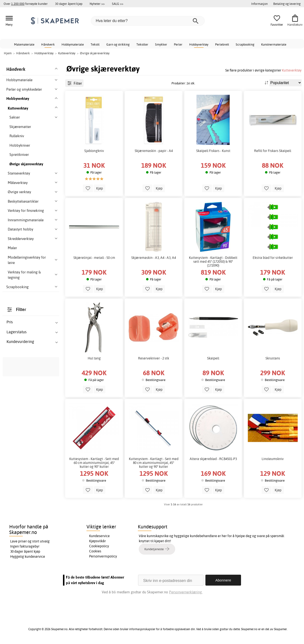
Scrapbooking (245, 44)
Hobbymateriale (73, 44)
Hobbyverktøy (199, 44)
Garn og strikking (118, 44)
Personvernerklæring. (186, 592)
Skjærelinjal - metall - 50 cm (94, 258)
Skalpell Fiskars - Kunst (213, 151)
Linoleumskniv (273, 459)
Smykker (161, 44)
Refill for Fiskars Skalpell (273, 151)
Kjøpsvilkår (97, 541)
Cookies (95, 551)
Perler (178, 44)
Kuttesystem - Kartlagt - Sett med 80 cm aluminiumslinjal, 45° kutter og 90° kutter (154, 463)
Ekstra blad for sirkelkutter (273, 258)
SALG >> (118, 4)
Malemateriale (24, 44)
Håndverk (48, 44)
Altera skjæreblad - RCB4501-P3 (213, 459)
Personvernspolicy (103, 556)
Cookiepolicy (99, 546)
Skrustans (273, 358)
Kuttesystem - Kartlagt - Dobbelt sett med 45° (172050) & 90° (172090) (213, 262)
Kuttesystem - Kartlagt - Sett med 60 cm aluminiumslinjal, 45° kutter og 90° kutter (94, 463)
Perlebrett (222, 44)
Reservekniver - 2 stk (154, 358)
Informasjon (259, 4)
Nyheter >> (97, 4)
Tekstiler (142, 44)
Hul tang (94, 358)
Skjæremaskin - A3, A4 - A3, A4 (154, 258)
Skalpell (213, 358)
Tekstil (95, 44)
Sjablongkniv (94, 151)
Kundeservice (99, 536)
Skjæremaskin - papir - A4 (154, 151)
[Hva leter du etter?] (148, 21)
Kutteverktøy (292, 70)
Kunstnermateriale (274, 44)
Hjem (8, 53)
